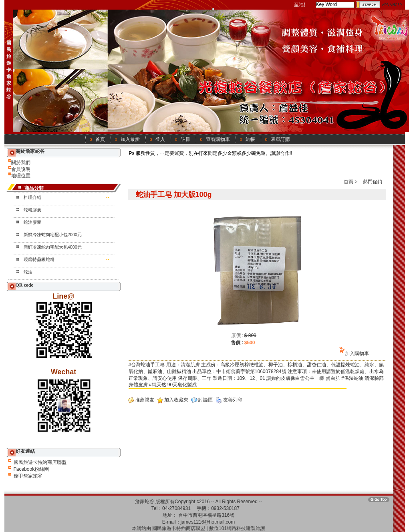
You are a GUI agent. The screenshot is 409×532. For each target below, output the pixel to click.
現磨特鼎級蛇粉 (39, 259)
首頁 (349, 182)
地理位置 (21, 176)
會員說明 (21, 169)
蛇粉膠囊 (32, 210)
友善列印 (233, 400)
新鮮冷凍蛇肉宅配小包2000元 (53, 235)
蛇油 (28, 272)
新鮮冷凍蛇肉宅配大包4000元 (53, 247)
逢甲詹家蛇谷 (28, 476)
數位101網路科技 (228, 528)
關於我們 (21, 163)
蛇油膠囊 (32, 222)
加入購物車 (357, 353)
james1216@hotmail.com (208, 522)
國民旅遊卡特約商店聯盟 (40, 462)
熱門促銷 (373, 182)
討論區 (206, 400)
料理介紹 (32, 197)
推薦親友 (145, 400)
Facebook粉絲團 (31, 469)
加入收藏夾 (176, 400)
